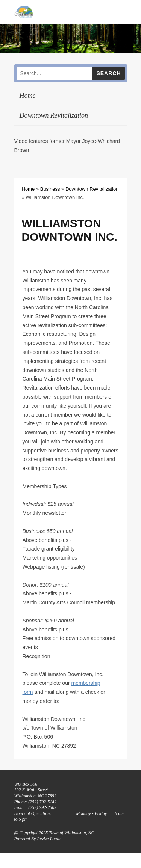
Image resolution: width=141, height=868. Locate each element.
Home (28, 96)
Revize (43, 839)
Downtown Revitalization (54, 115)
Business (50, 189)
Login (55, 839)
